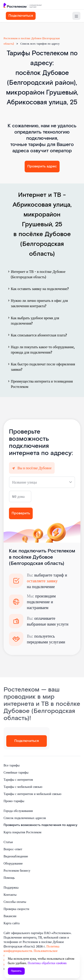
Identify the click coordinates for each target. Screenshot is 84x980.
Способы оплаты (15, 902)
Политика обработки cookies (47, 963)
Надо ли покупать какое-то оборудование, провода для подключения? (41, 350)
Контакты (10, 895)
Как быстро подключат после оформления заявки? (41, 367)
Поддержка (11, 887)
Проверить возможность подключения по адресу (40, 825)
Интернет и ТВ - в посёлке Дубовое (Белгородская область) (36, 274)
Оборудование (13, 863)
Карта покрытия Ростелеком (23, 832)
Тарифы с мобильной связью (23, 787)
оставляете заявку (42, 581)
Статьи (8, 842)
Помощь (9, 878)
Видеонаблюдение (16, 856)
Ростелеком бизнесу (17, 870)
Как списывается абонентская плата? (37, 335)
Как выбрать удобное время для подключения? (33, 320)
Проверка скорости (16, 909)
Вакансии (10, 916)
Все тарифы (12, 765)
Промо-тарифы (14, 801)
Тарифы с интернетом (18, 779)
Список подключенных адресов (25, 818)
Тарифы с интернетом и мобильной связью (32, 794)
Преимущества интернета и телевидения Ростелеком (40, 384)
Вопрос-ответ (13, 849)
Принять (16, 971)
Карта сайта (12, 923)
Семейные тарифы (16, 772)
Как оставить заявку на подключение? (38, 289)
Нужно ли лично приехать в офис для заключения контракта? (37, 303)
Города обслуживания (18, 811)
